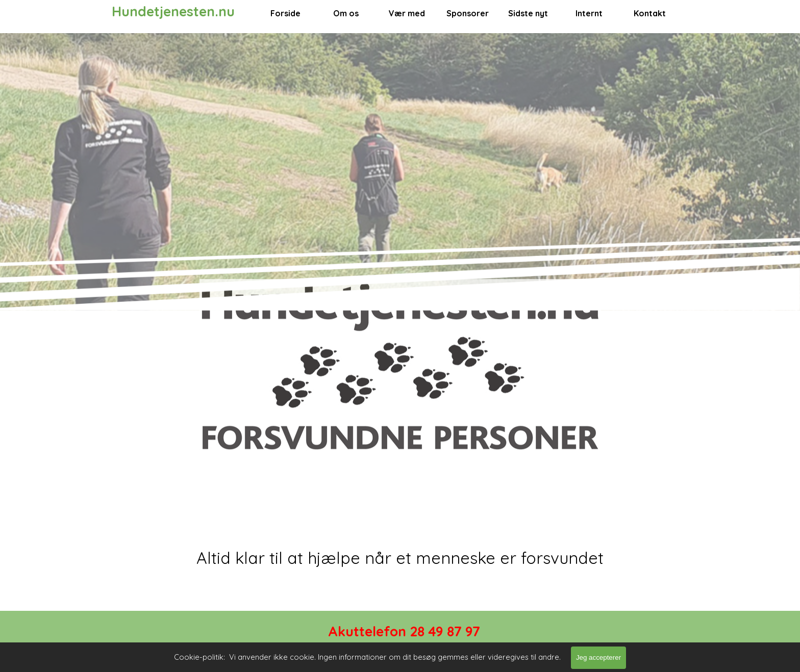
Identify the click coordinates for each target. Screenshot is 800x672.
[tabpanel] (400, 558)
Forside (285, 13)
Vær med (407, 13)
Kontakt (650, 13)
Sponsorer (468, 13)
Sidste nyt (528, 13)
